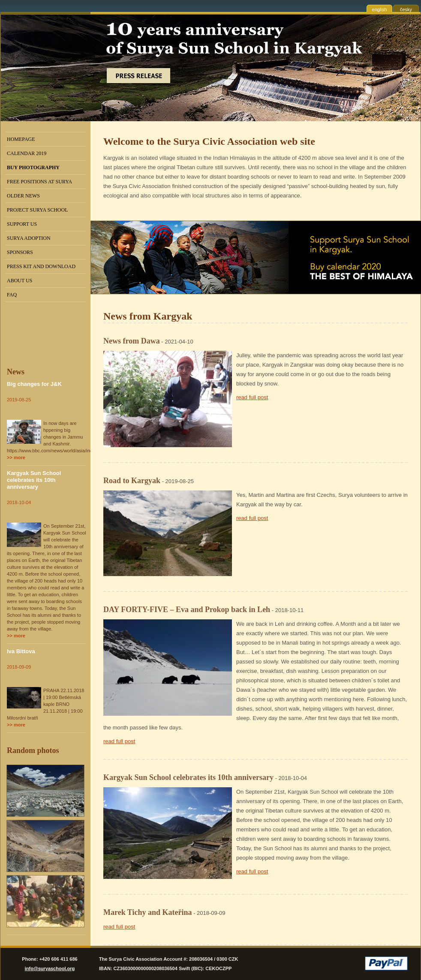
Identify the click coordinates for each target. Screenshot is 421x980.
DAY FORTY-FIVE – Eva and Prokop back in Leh (187, 610)
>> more (16, 457)
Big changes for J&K (34, 384)
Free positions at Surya (39, 182)
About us (20, 281)
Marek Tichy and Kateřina (148, 912)
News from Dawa (132, 341)
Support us (22, 224)
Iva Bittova (21, 651)
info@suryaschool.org (50, 968)
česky (406, 9)
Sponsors (20, 252)
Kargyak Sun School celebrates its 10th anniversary (34, 480)
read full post (252, 397)
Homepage (21, 139)
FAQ (12, 295)
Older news (23, 196)
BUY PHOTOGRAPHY (33, 167)
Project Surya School (38, 210)
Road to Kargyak (132, 481)
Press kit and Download (41, 266)
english (380, 9)
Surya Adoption (29, 238)
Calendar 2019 (27, 153)
